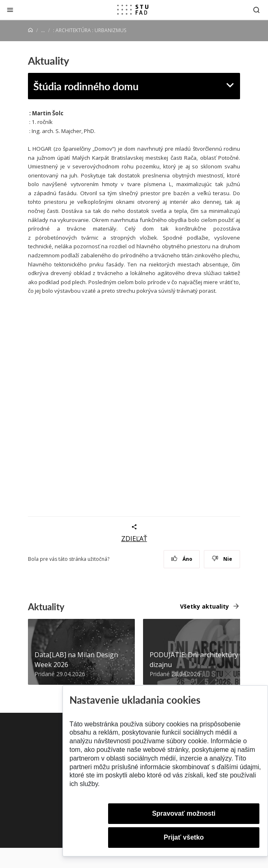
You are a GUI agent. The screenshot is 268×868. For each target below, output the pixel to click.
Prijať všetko (184, 837)
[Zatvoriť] (10, 10)
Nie (222, 559)
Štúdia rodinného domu (86, 86)
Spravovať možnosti (184, 813)
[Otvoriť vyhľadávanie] (256, 10)
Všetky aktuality (204, 606)
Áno (182, 559)
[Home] (30, 30)
